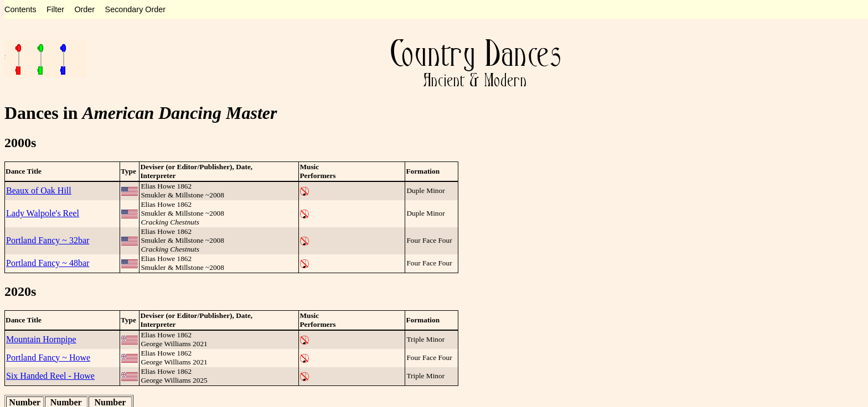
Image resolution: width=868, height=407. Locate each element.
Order (84, 9)
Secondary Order (136, 9)
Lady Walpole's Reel (43, 213)
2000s (20, 143)
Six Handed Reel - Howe (50, 376)
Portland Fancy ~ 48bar (48, 263)
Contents (20, 9)
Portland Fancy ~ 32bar (48, 240)
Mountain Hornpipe (41, 339)
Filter (55, 9)
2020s (20, 291)
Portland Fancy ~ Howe (48, 358)
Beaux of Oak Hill (39, 191)
